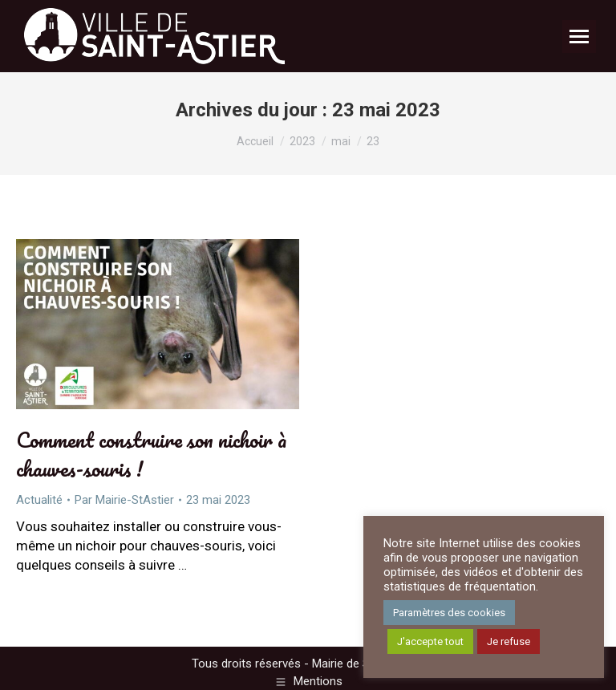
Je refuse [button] (509, 641)
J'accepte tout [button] (430, 641)
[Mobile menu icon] (579, 37)
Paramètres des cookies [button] (449, 613)
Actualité (39, 500)
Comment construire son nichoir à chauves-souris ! (151, 454)
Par (124, 500)
